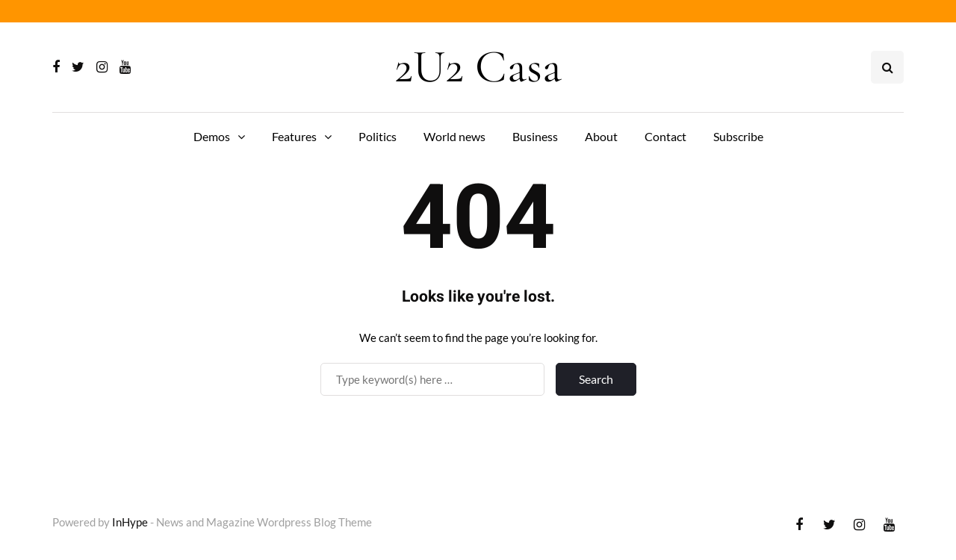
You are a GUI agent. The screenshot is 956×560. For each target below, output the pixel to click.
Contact (665, 136)
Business (535, 136)
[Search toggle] (887, 67)
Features (294, 136)
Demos (212, 136)
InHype (130, 522)
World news (454, 136)
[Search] (432, 379)
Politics (378, 136)
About (601, 136)
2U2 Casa (478, 67)
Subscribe (738, 136)
